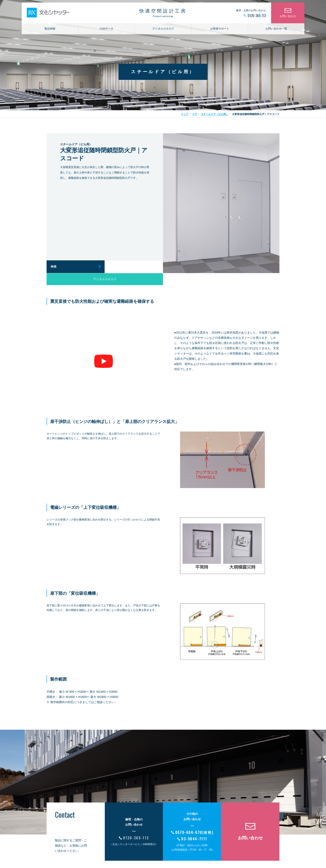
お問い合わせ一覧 (276, 30)
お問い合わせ (288, 18)
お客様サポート (220, 30)
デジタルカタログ (163, 30)
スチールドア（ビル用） (215, 114)
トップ (185, 114)
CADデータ (107, 30)
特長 (54, 267)
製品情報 (50, 30)
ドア (195, 114)
